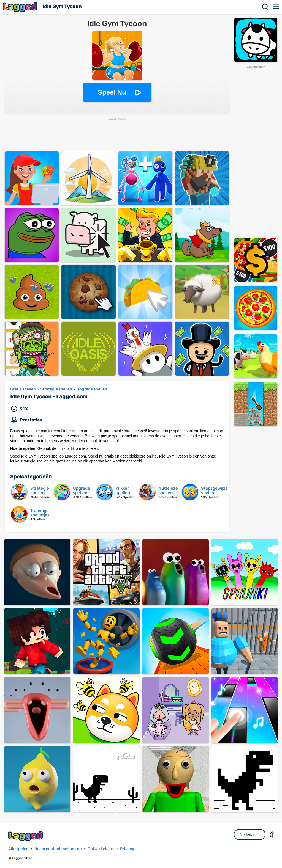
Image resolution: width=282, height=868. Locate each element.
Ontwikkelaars (101, 849)
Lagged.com (26, 836)
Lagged (21, 7)
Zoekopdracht (265, 7)
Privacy (127, 849)
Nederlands (250, 835)
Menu (276, 7)
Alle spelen (18, 849)
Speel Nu (112, 92)
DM (272, 834)
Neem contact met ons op (58, 849)
